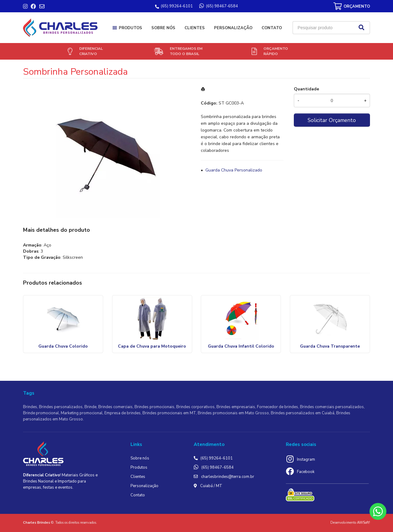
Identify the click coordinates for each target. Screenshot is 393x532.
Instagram (306, 459)
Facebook (306, 472)
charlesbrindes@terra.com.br (228, 477)
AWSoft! (364, 523)
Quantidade (306, 89)
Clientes (195, 28)
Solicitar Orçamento (332, 120)
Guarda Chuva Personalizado (234, 170)
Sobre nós (163, 28)
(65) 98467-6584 (218, 467)
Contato (272, 28)
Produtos (130, 28)
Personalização (233, 28)
